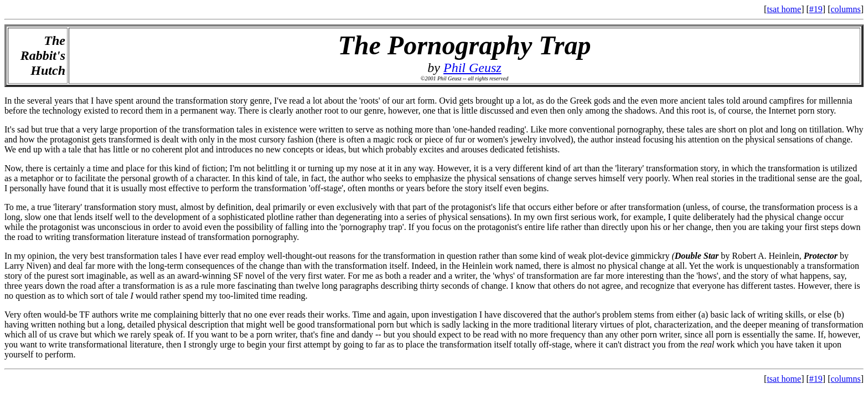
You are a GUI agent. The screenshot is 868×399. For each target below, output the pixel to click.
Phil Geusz (472, 68)
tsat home (784, 9)
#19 (816, 9)
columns (845, 9)
